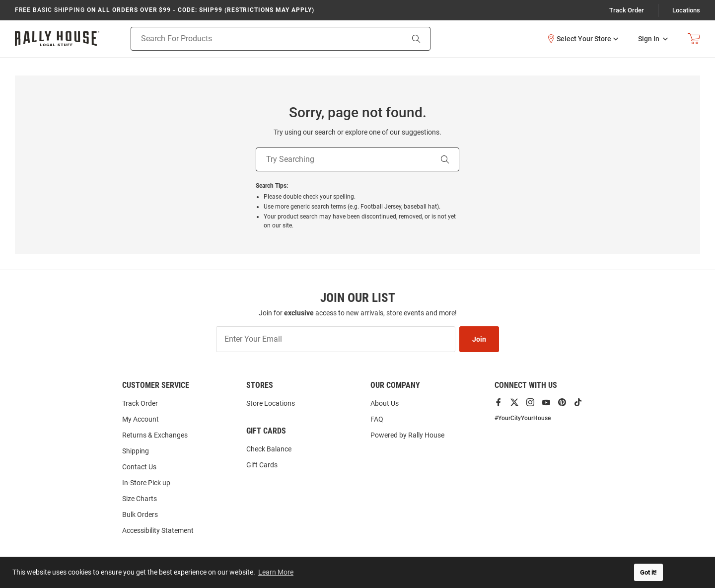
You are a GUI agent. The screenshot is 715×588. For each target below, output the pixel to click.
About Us (385, 403)
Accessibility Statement (158, 530)
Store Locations (271, 403)
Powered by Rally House (407, 435)
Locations (686, 10)
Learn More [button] (276, 572)
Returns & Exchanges (155, 435)
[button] (582, 39)
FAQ (377, 419)
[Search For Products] (254, 39)
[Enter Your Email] (336, 339)
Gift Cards (262, 465)
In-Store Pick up (146, 483)
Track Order (627, 10)
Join (479, 339)
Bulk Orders (140, 514)
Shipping (136, 451)
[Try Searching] (344, 159)
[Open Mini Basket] (694, 39)
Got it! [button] (648, 572)
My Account (141, 419)
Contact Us (139, 467)
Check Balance (269, 449)
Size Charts (140, 499)
